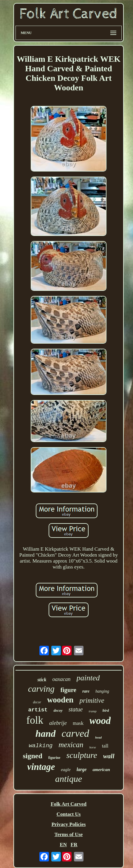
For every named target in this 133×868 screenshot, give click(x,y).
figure (68, 690)
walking (41, 746)
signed (32, 756)
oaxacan (62, 679)
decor (37, 702)
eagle (66, 770)
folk (35, 720)
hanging (102, 691)
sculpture (82, 755)
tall (105, 746)
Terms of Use (69, 834)
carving (41, 689)
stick (42, 680)
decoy (58, 710)
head (98, 737)
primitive (92, 701)
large (82, 769)
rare (86, 691)
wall (109, 756)
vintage (41, 767)
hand (46, 733)
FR (74, 845)
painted (88, 678)
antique (69, 779)
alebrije (58, 723)
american (101, 770)
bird (106, 710)
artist (38, 710)
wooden (60, 700)
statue (76, 709)
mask (78, 723)
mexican (71, 745)
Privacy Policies (69, 824)
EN (63, 845)
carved (76, 733)
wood (100, 721)
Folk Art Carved (69, 804)
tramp (92, 711)
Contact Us (69, 814)
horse (93, 747)
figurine (54, 758)
